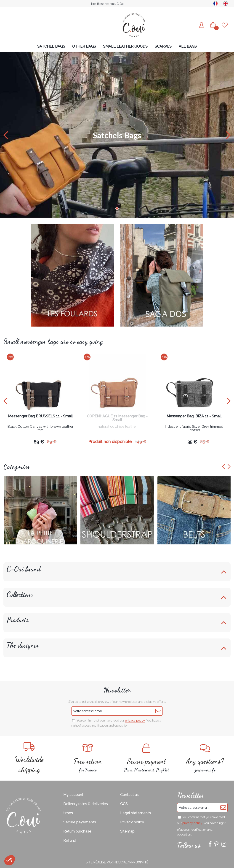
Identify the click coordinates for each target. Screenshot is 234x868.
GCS (124, 804)
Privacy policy (132, 822)
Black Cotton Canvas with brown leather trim (40, 429)
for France (88, 758)
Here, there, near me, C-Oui (107, 4)
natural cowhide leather (117, 427)
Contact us (129, 795)
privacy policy (135, 721)
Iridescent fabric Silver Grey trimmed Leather (194, 429)
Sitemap (127, 831)
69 (39, 442)
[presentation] (5, 401)
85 (205, 442)
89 (52, 442)
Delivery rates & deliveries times (86, 808)
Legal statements (136, 813)
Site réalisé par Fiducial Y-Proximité (117, 862)
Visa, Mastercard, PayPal (146, 758)
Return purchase (77, 831)
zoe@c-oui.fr (205, 758)
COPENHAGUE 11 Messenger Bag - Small (117, 418)
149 (141, 442)
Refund (70, 840)
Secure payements (80, 822)
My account (73, 795)
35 (192, 442)
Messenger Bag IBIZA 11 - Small (194, 416)
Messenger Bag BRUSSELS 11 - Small (40, 416)
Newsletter (117, 690)
